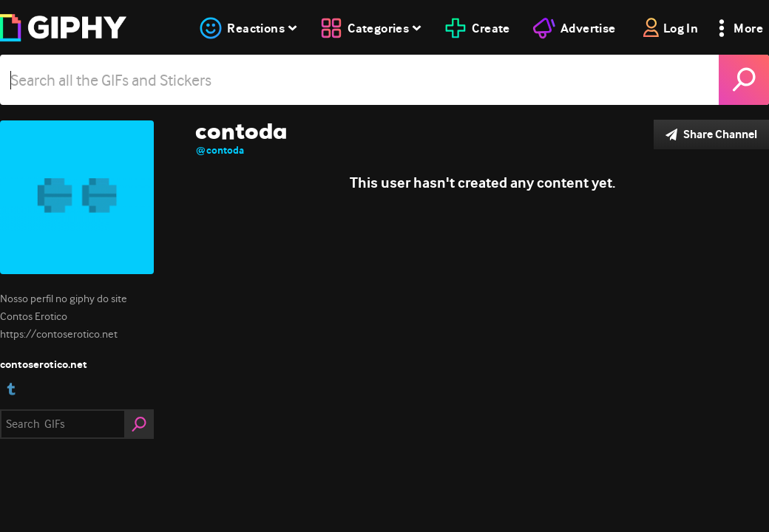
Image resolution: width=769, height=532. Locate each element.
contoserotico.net (44, 364)
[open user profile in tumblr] (11, 389)
